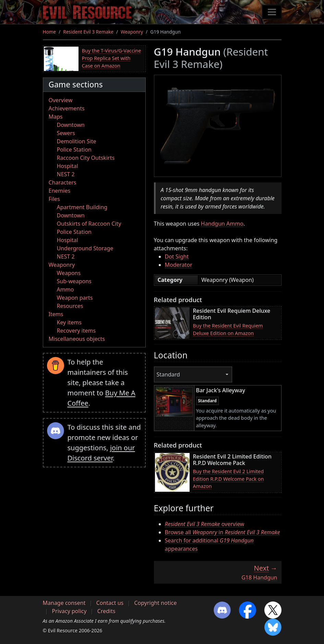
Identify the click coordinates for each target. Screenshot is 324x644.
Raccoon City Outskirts (86, 158)
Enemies (60, 191)
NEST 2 (66, 174)
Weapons (69, 273)
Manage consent (64, 603)
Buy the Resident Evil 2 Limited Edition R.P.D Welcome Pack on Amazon (229, 479)
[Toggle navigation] (272, 12)
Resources (70, 306)
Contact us (110, 603)
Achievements (67, 108)
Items (56, 314)
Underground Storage (85, 248)
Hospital (68, 166)
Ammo (65, 289)
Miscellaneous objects (77, 339)
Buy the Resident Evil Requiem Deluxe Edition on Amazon (228, 329)
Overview (61, 100)
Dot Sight (177, 257)
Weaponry (132, 32)
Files (54, 199)
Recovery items (76, 331)
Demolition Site (77, 141)
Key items (69, 322)
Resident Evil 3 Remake (88, 32)
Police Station (74, 150)
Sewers (66, 133)
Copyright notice (155, 603)
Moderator (179, 265)
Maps (56, 117)
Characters (63, 182)
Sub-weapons (74, 281)
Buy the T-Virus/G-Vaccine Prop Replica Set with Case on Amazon (112, 58)
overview (205, 524)
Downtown (71, 125)
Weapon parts (75, 298)
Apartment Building (82, 207)
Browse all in (223, 532)
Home (50, 32)
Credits (106, 611)
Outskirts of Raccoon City (89, 224)
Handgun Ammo (222, 224)
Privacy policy (69, 611)
